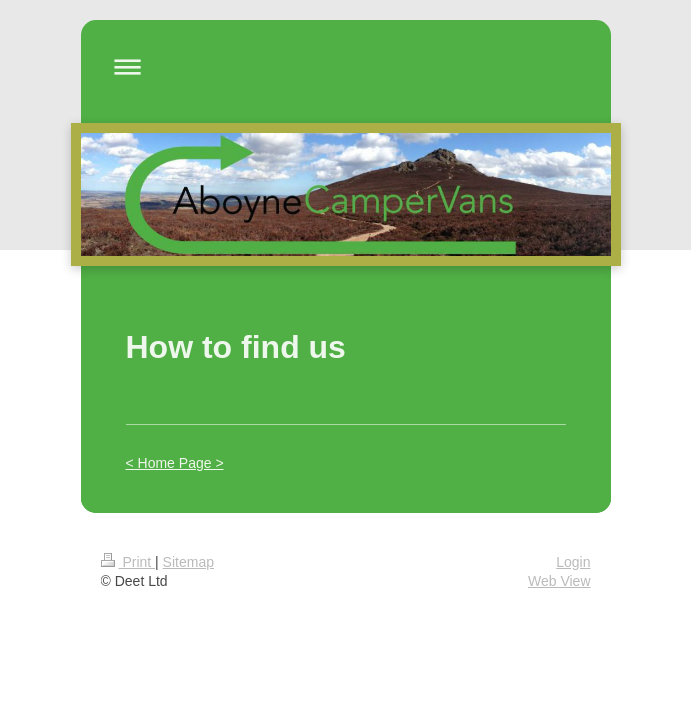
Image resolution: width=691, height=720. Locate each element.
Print (128, 562)
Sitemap (188, 562)
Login (573, 562)
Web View (559, 581)
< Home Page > (175, 463)
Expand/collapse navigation (346, 66)
